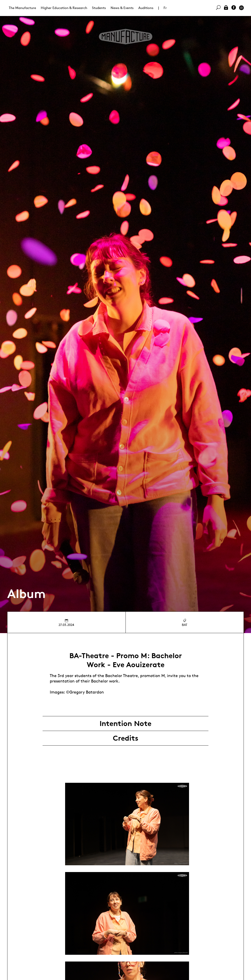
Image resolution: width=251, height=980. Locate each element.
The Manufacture (22, 8)
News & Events (122, 8)
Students (99, 8)
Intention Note (125, 724)
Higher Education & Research (64, 8)
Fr (165, 8)
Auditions (146, 8)
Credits (126, 738)
